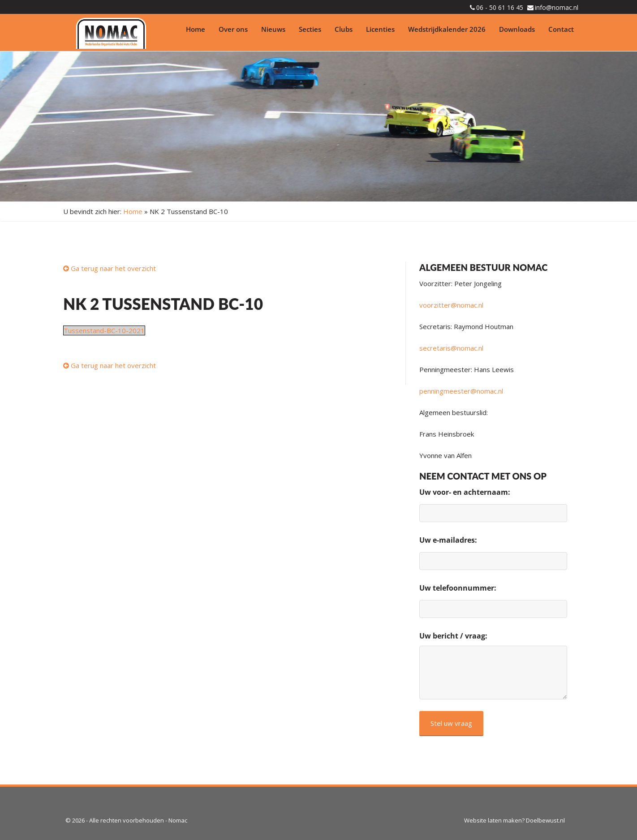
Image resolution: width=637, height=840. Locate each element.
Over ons (233, 29)
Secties (310, 29)
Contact (561, 29)
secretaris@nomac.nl (451, 348)
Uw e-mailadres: (448, 540)
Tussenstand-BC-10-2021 (104, 330)
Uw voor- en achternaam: (465, 492)
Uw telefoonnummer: (458, 588)
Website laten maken (493, 820)
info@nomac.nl (557, 7)
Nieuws (273, 29)
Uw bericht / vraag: (453, 636)
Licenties (380, 29)
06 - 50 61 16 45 (500, 7)
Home (196, 29)
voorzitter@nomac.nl (451, 305)
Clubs (344, 29)
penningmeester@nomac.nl (461, 391)
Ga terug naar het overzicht (110, 268)
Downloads (517, 29)
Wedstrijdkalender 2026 (447, 29)
